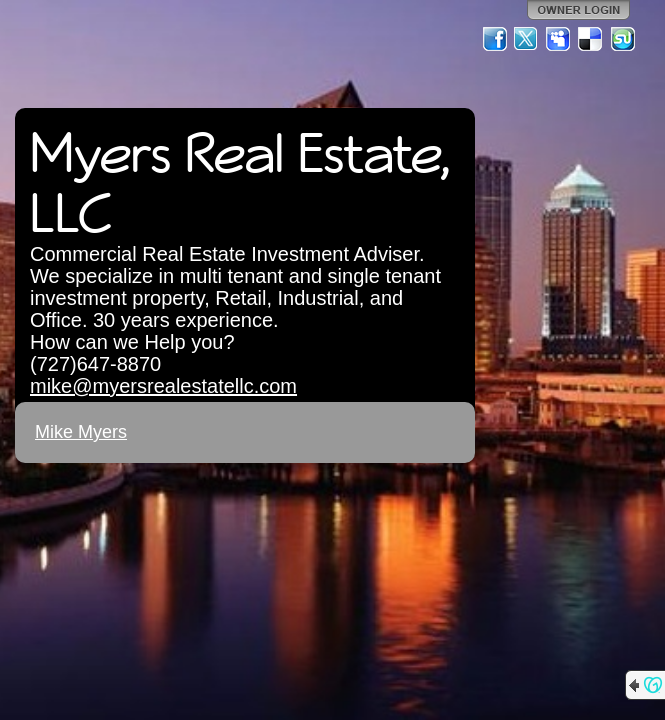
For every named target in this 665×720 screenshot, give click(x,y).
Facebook (495, 39)
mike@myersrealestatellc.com (163, 386)
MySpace (559, 39)
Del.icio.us (591, 39)
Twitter (527, 39)
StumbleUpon (623, 39)
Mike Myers (81, 432)
